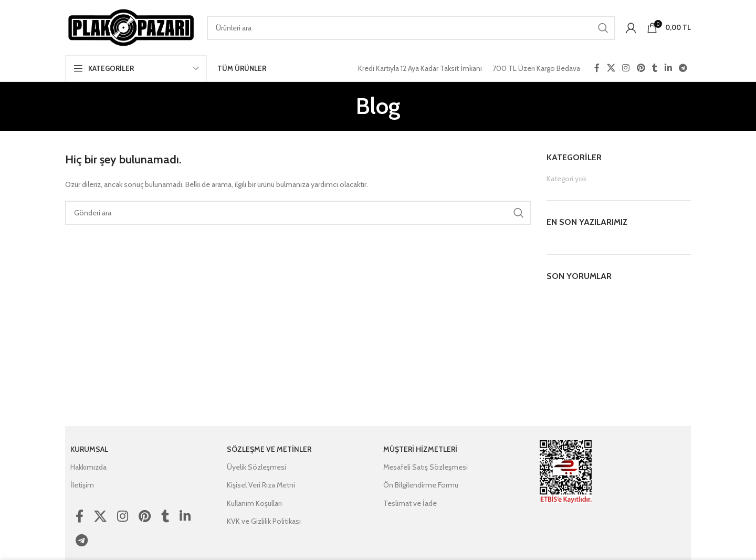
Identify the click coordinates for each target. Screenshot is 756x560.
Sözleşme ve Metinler (269, 449)
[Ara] (411, 28)
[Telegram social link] (683, 68)
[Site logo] (131, 27)
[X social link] (611, 68)
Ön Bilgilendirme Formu (421, 485)
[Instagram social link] (626, 68)
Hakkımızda (88, 467)
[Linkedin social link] (668, 68)
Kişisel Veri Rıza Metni (261, 485)
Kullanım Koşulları (254, 503)
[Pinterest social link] (641, 68)
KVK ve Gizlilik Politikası (264, 521)
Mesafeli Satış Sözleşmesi (426, 467)
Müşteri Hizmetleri (420, 449)
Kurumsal (89, 449)
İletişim (82, 485)
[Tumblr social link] (655, 68)
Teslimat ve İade (410, 503)
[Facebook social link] (597, 68)
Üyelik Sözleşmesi (256, 467)
